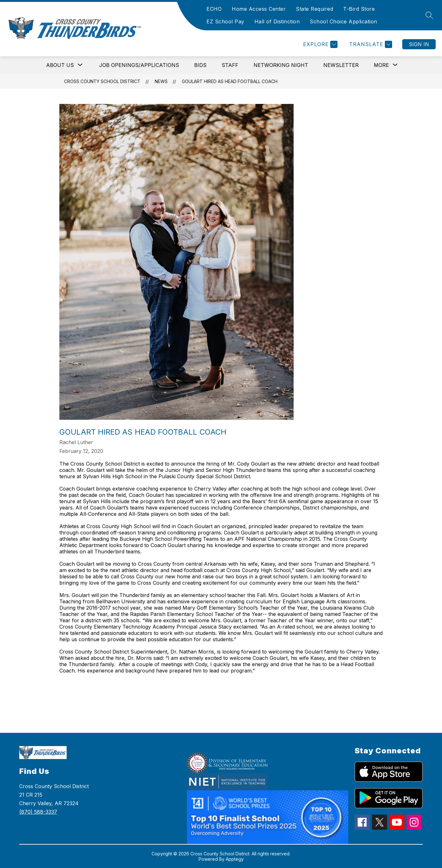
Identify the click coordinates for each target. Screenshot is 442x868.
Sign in (419, 44)
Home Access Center (259, 9)
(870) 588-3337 (38, 812)
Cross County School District (102, 81)
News (161, 81)
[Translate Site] (370, 44)
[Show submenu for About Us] (60, 65)
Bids (200, 65)
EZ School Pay (225, 21)
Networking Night (281, 65)
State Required (314, 9)
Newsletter (341, 65)
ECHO (214, 9)
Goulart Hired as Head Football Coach (230, 81)
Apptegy (235, 859)
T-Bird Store (359, 9)
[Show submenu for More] (381, 65)
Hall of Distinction (277, 21)
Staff (230, 65)
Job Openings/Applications (139, 65)
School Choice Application (343, 21)
